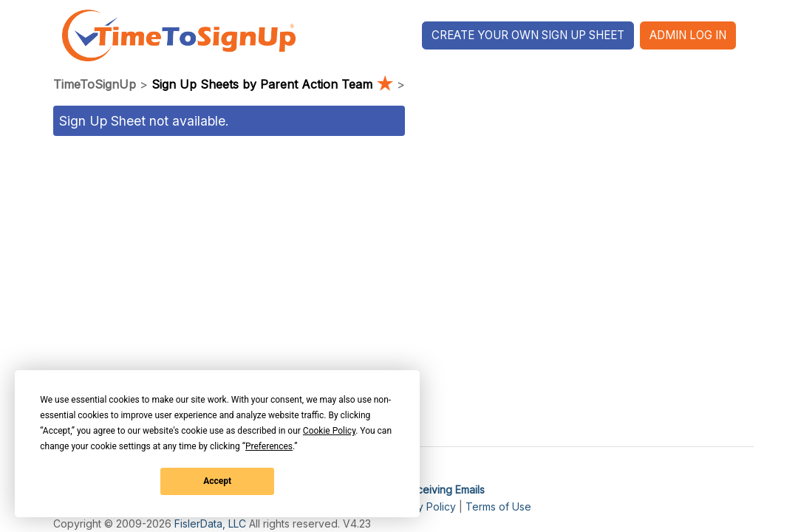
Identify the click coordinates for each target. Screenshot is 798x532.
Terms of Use (498, 507)
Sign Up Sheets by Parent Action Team (274, 84)
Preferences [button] (269, 446)
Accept (217, 481)
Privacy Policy (422, 507)
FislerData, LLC (210, 524)
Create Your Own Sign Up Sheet (528, 35)
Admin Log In (688, 35)
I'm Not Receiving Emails (426, 490)
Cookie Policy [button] (329, 431)
